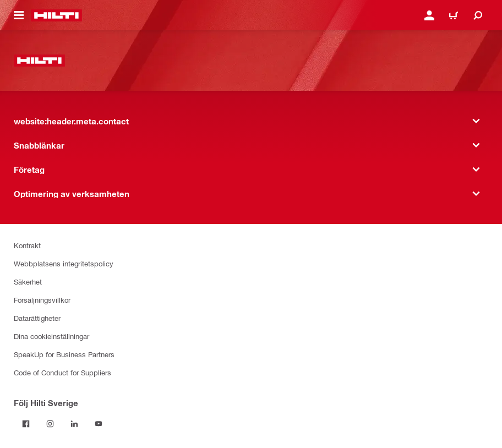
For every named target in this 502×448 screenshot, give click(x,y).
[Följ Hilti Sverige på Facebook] (26, 424)
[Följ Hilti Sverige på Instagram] (50, 424)
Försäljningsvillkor (42, 300)
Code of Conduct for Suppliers (62, 372)
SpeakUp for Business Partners (64, 354)
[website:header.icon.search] (478, 15)
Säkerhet (28, 282)
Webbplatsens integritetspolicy (64, 263)
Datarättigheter (37, 318)
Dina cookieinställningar (51, 336)
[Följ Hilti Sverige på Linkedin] (74, 424)
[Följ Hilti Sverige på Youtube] (99, 424)
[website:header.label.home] (56, 15)
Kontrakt (27, 245)
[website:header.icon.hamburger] (19, 15)
